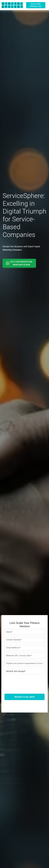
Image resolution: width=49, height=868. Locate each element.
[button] (19, 263)
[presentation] (25, 681)
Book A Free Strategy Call (36, 5)
